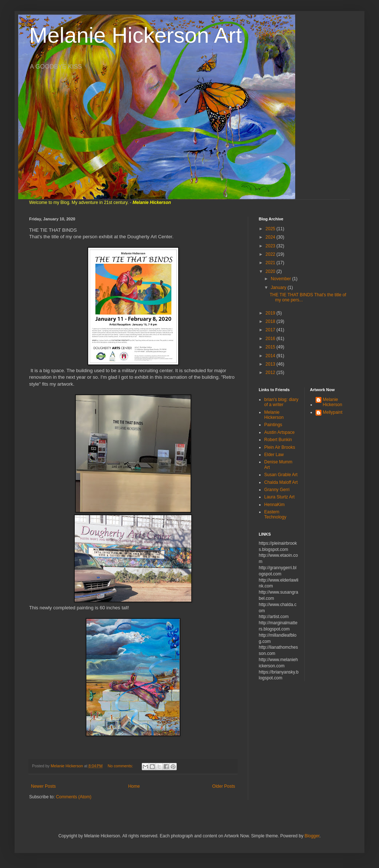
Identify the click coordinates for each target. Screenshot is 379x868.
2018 (271, 321)
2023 (271, 246)
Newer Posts (43, 786)
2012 (271, 373)
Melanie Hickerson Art (136, 35)
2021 (271, 263)
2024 (271, 237)
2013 (271, 364)
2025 (271, 229)
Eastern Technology (275, 514)
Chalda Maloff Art (281, 482)
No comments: (121, 766)
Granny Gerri (277, 490)
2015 (271, 347)
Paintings (273, 425)
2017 (271, 330)
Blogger (312, 836)
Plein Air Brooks (280, 447)
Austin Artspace (279, 432)
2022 (271, 254)
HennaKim (274, 505)
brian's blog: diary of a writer (281, 402)
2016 (271, 339)
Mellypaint (333, 412)
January (279, 288)
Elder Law (274, 455)
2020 (271, 271)
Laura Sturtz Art (279, 497)
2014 (271, 356)
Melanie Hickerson (274, 415)
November (282, 279)
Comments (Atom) (73, 797)
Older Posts (224, 786)
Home (134, 786)
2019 (271, 313)
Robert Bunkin (278, 440)
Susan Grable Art (281, 475)
